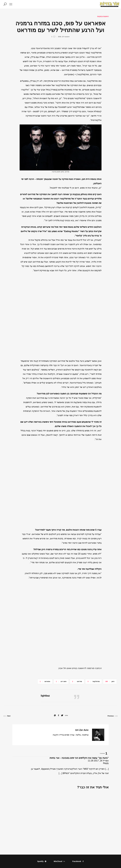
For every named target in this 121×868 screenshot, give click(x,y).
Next (7, 716)
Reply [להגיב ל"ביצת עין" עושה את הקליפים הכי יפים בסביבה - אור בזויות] (106, 763)
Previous (112, 716)
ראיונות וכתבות (103, 16)
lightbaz (45, 696)
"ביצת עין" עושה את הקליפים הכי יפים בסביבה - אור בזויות (79, 758)
